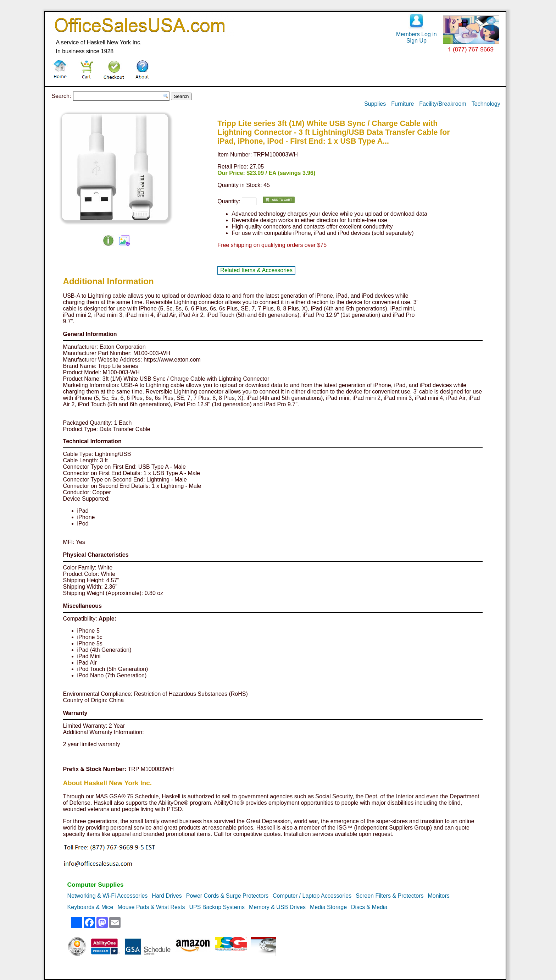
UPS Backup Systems (217, 907)
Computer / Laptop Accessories (312, 896)
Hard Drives (167, 896)
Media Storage (328, 907)
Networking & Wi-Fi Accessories (108, 896)
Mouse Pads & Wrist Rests (151, 907)
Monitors (438, 896)
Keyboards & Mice (90, 907)
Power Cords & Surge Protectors (227, 896)
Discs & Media (369, 907)
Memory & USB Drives (277, 907)
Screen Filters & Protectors (390, 896)
